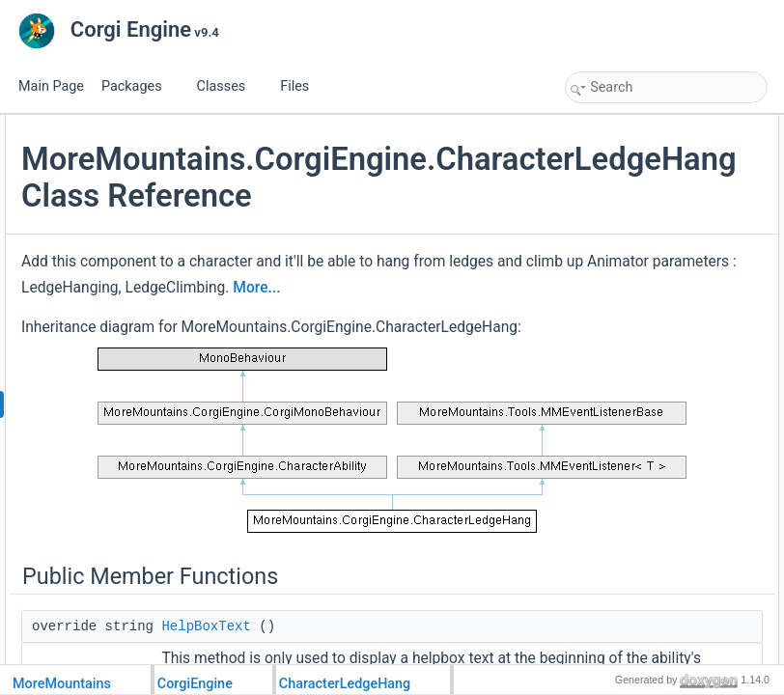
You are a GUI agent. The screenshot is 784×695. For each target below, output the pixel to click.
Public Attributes (612, 295)
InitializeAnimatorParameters (660, 486)
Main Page (51, 86)
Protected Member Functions (645, 380)
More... (486, 413)
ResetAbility (616, 274)
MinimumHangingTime (644, 359)
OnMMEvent (618, 189)
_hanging (610, 571)
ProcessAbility (622, 168)
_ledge (603, 593)
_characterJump (628, 614)
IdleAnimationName (637, 317)
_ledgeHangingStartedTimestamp (672, 656)
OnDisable (613, 529)
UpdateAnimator (628, 253)
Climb (601, 465)
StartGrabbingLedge (638, 210)
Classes (229, 86)
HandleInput (617, 423)
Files (302, 86)
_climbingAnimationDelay (651, 635)
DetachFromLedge (634, 232)
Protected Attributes (621, 550)
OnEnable (612, 508)
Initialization (616, 402)
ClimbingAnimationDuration (656, 338)
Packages (139, 86)
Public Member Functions (636, 125)
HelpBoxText (618, 147)
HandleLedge (620, 444)
